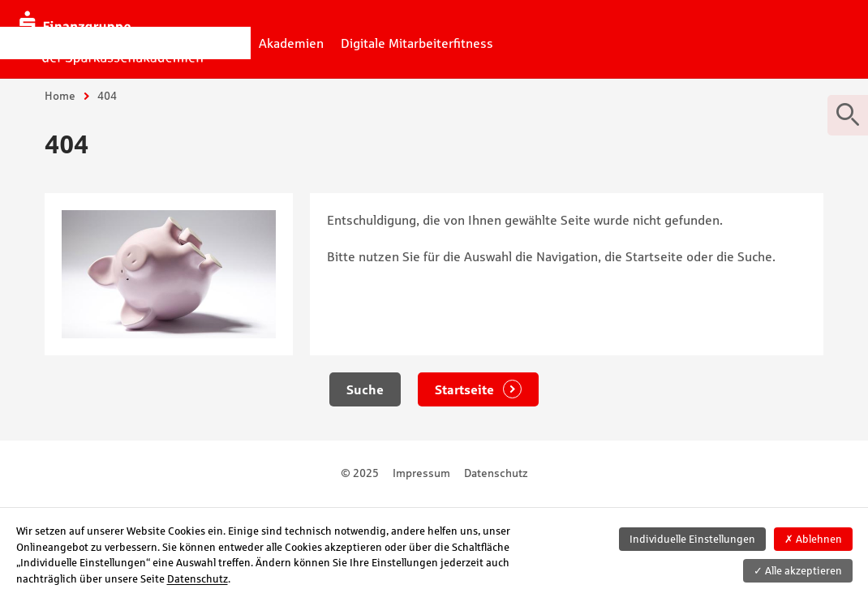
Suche (365, 389)
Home (60, 96)
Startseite (466, 389)
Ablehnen (813, 539)
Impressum (421, 473)
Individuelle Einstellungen (692, 539)
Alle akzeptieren (798, 571)
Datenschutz (496, 473)
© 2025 (360, 473)
